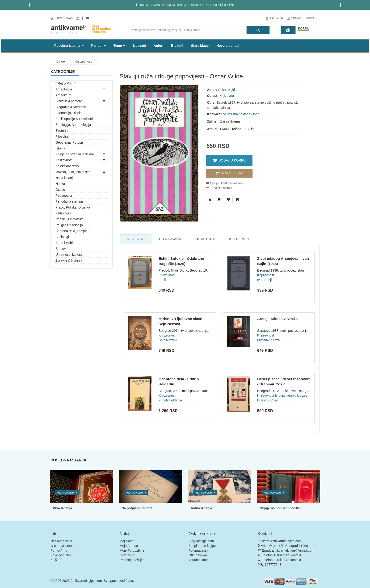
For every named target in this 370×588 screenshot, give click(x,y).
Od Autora (205, 239)
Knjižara (57, 560)
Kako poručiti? (61, 555)
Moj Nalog (127, 541)
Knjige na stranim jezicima (75, 154)
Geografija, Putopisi (70, 142)
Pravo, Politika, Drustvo (73, 207)
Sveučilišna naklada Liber (240, 114)
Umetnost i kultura (69, 255)
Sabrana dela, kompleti (72, 231)
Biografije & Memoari (71, 107)
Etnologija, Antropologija (73, 125)
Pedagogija (64, 196)
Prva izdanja (63, 508)
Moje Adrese (129, 546)
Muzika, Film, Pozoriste (73, 172)
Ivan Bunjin (265, 280)
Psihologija (63, 213)
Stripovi (61, 249)
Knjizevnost (83, 61)
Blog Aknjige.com (201, 541)
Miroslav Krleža (269, 340)
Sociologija (63, 237)
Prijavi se (277, 18)
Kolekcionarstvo (67, 166)
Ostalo (60, 190)
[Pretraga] (258, 30)
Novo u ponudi (228, 46)
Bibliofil (177, 46)
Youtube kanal (199, 560)
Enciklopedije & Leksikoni (74, 119)
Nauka (60, 184)
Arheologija (64, 89)
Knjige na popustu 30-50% (280, 508)
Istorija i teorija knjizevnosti (295, 396)
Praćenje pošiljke (132, 560)
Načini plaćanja (221, 188)
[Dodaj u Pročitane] (237, 200)
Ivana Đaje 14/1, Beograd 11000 (284, 546)
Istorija (60, 148)
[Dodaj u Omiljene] (228, 200)
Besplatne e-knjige (202, 546)
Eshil (162, 280)
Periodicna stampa (69, 201)
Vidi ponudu (66, 493)
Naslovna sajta (61, 541)
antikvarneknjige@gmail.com (293, 550)
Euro (312, 18)
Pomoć (296, 18)
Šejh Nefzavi (168, 340)
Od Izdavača (170, 239)
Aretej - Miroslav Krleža (277, 319)
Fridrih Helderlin (170, 400)
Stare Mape (200, 46)
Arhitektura (63, 95)
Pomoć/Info (59, 550)
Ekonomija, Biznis (69, 113)
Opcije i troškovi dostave (226, 183)
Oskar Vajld (226, 90)
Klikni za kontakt (289, 555)
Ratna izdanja (202, 508)
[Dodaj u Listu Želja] (210, 200)
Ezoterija (62, 131)
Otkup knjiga (198, 555)
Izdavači (139, 46)
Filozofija (62, 136)
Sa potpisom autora (137, 508)
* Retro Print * (66, 83)
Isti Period (239, 239)
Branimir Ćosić (268, 400)
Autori (158, 46)
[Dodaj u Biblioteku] (219, 200)
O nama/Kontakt (62, 546)
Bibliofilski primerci (69, 101)
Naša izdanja (65, 178)
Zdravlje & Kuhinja (69, 260)
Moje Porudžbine (132, 550)
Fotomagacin (198, 550)
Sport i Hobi (64, 243)
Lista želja (127, 555)
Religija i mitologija (69, 225)
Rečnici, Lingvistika (69, 219)
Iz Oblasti (136, 239)
